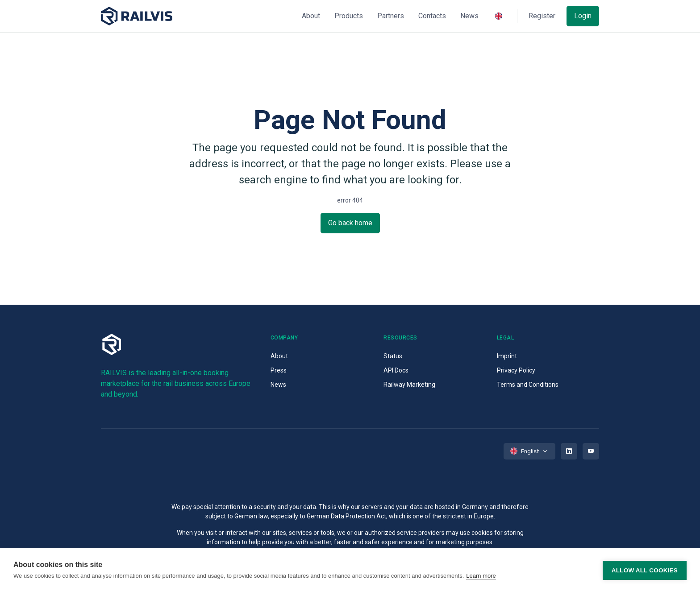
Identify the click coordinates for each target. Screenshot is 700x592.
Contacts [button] (432, 16)
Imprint (507, 356)
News (278, 385)
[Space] (137, 16)
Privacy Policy (516, 370)
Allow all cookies (645, 570)
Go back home (350, 223)
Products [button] (349, 16)
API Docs (396, 370)
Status (393, 356)
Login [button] (583, 16)
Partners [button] (391, 16)
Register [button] (542, 16)
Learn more (481, 576)
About (279, 356)
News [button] (469, 16)
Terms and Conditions (528, 385)
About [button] (311, 16)
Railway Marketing (409, 385)
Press (279, 370)
